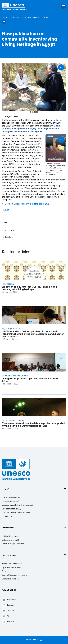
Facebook (9, 600)
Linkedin (8, 621)
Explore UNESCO (33, 640)
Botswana (7, 376)
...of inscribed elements (12, 536)
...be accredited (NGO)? (12, 509)
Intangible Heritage (31, 17)
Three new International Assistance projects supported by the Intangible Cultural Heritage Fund (33, 424)
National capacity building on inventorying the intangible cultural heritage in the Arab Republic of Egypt (31, 129)
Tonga (9, 329)
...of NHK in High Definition (13, 544)
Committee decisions (11, 579)
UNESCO (6, 17)
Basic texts (6, 571)
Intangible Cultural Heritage (14, 9)
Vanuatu (17, 329)
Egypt (6, 210)
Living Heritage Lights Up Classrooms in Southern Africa (30, 380)
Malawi (16, 376)
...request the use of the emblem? (16, 512)
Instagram (9, 605)
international (8, 284)
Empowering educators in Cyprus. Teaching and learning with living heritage (29, 288)
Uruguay (20, 420)
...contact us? (7, 516)
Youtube (8, 611)
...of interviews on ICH (11, 540)
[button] (4, 23)
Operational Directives (11, 567)
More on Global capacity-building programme (28, 204)
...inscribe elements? (10, 501)
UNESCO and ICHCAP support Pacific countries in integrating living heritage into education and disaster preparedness (33, 334)
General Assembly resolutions (14, 575)
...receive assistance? (11, 497)
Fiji (3, 329)
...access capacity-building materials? (17, 505)
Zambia (24, 376)
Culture (16, 17)
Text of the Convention (12, 564)
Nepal (12, 420)
